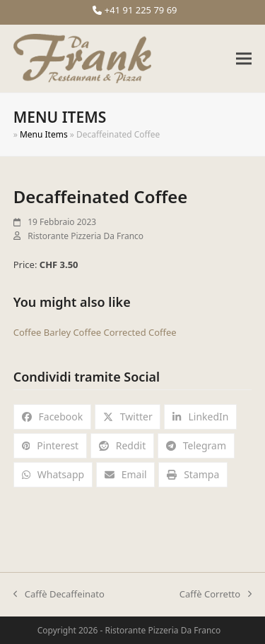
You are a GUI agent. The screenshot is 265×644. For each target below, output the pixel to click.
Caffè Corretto (216, 595)
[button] (244, 59)
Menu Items (44, 134)
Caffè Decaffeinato (59, 595)
